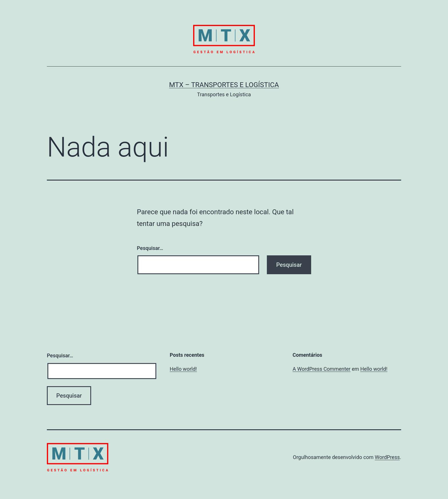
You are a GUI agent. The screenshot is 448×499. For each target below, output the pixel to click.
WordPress (387, 457)
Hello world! (183, 369)
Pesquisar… (150, 248)
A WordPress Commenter (322, 369)
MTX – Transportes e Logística (224, 85)
